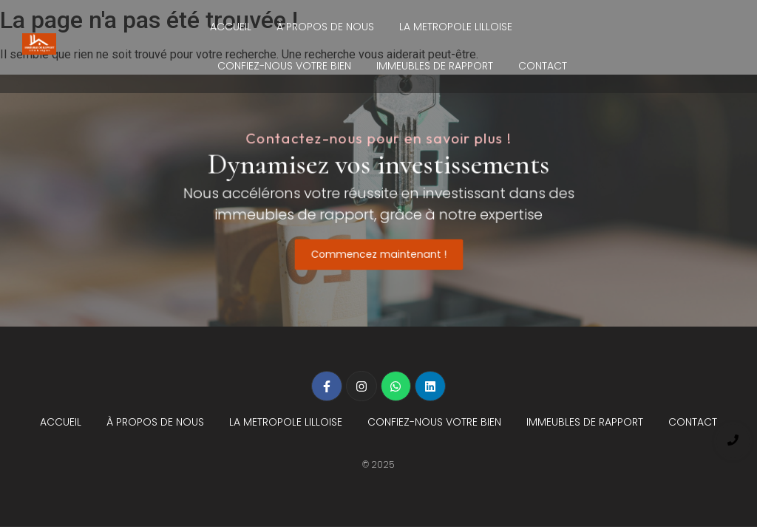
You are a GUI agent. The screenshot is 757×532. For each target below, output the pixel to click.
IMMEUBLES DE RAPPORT (435, 66)
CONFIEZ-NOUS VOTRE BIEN (284, 66)
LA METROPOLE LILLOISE (456, 27)
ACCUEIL (231, 27)
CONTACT (543, 66)
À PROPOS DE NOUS (325, 27)
